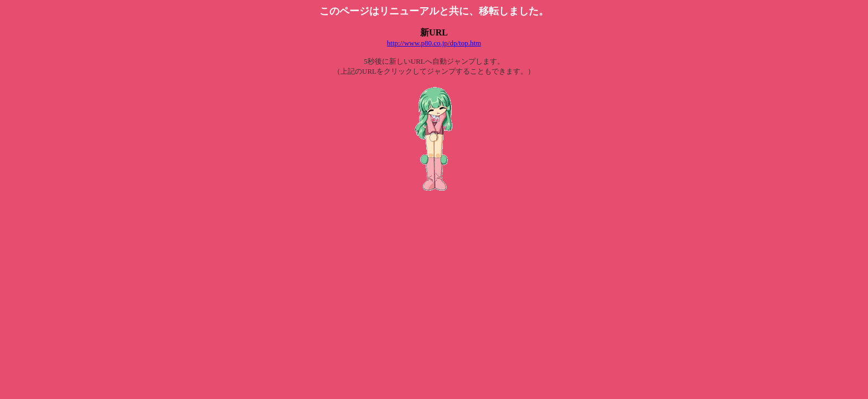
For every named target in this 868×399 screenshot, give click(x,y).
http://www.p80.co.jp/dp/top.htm (434, 43)
